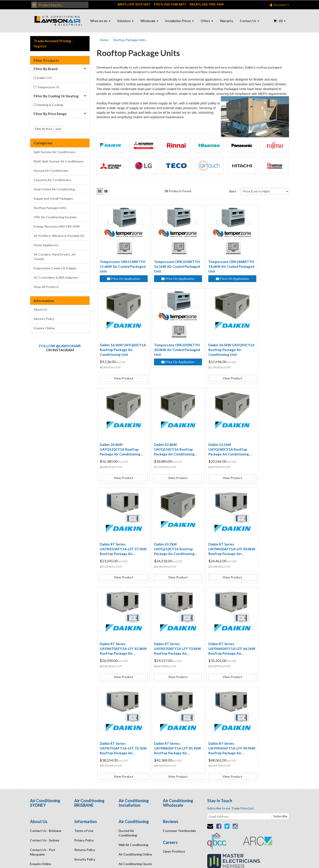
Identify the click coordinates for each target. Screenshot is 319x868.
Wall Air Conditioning (133, 730)
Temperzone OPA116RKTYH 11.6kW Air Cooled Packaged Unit (120, 260)
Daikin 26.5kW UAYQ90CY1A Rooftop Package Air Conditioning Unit (168, 354)
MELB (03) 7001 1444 (207, 4)
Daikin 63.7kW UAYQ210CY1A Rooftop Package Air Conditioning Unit (216, 447)
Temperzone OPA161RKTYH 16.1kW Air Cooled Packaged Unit (168, 260)
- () (280, 21)
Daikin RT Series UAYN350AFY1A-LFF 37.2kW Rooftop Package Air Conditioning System (168, 447)
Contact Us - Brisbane (46, 716)
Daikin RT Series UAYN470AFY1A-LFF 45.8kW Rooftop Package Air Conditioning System (120, 541)
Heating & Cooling (50, 105)
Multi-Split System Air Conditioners (59, 161)
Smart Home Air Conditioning (54, 189)
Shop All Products (46, 287)
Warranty (227, 21)
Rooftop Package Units (50, 208)
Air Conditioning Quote (135, 749)
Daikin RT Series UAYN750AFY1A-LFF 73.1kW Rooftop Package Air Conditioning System (264, 541)
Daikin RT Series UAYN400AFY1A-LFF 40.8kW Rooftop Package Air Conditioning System (264, 447)
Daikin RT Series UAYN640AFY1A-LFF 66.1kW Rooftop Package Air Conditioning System (216, 541)
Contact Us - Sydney (45, 726)
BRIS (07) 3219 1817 (134, 4)
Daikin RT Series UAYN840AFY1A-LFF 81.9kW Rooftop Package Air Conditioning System (120, 634)
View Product (265, 289)
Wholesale (149, 21)
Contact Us (250, 21)
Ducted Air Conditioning (128, 719)
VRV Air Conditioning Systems (55, 217)
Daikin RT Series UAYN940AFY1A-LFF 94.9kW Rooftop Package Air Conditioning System (168, 634)
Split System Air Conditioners (55, 152)
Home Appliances (46, 245)
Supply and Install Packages (53, 198)
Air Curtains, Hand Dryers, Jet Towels (55, 257)
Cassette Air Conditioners (52, 180)
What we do (100, 21)
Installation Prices (179, 21)
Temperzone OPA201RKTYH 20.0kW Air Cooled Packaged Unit (120, 354)
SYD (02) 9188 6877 (170, 4)
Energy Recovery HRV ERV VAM (57, 226)
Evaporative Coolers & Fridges (55, 268)
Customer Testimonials (179, 716)
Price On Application (120, 272)
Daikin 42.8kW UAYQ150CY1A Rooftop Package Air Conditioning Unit (264, 354)
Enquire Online (44, 328)
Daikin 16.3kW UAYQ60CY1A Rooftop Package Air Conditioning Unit (264, 260)
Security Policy (85, 745)
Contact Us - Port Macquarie (43, 738)
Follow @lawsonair (60, 346)
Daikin (44, 78)
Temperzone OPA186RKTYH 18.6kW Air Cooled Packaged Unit (216, 260)
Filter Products (46, 60)
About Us (40, 309)
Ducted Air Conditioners (51, 171)
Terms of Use (84, 716)
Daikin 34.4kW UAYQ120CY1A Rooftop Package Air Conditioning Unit (216, 354)
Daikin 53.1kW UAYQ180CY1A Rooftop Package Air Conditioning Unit (120, 447)
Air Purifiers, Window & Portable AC (59, 236)
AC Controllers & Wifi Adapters (56, 277)
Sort (233, 191)
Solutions (125, 21)
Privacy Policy (84, 726)
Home (104, 40)
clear (59, 129)
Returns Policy (44, 319)
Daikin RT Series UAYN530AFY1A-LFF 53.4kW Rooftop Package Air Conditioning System (168, 541)
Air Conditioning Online (135, 740)
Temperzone (48, 87)
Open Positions (174, 737)
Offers (207, 21)
